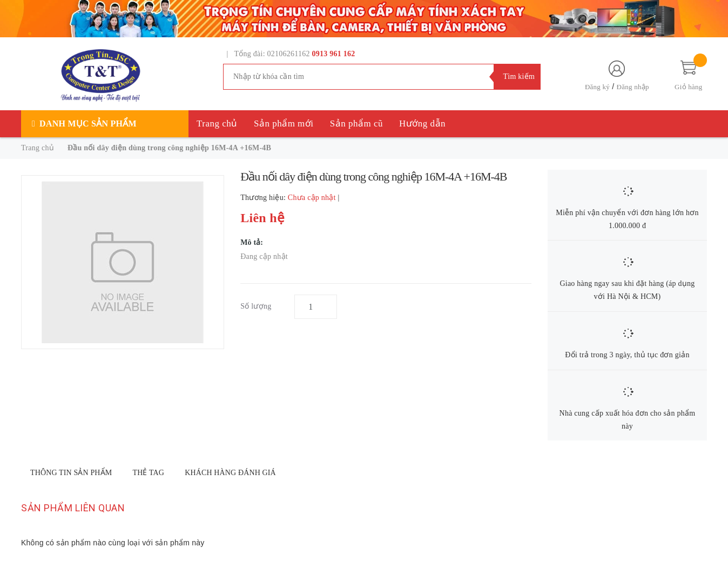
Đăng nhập (633, 87)
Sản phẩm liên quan (73, 508)
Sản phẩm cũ (356, 124)
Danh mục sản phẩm (88, 124)
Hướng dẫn (422, 124)
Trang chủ (217, 124)
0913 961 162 (334, 54)
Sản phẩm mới (284, 124)
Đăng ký (597, 87)
